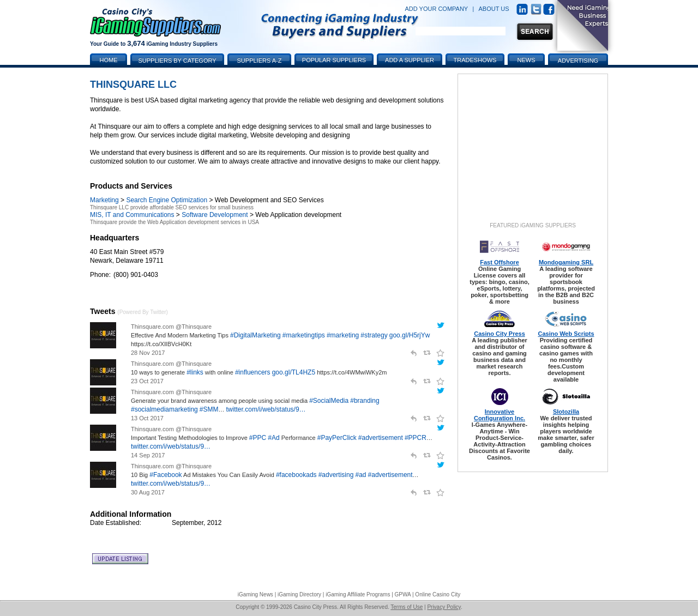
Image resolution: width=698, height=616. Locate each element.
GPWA (403, 594)
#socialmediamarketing (164, 409)
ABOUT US (494, 9)
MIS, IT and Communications (132, 215)
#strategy (374, 335)
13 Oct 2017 (147, 418)
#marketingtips (304, 335)
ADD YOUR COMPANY (436, 9)
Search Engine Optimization (167, 200)
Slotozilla (566, 412)
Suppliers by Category (177, 61)
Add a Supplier (410, 60)
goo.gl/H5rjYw (410, 335)
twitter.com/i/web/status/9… (266, 409)
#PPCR (416, 438)
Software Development (215, 215)
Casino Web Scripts (566, 334)
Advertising (578, 61)
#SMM (209, 409)
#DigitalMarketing (255, 335)
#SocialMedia (329, 401)
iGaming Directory (299, 594)
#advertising (336, 475)
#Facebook (166, 475)
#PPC (258, 438)
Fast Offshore (500, 262)
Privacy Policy (444, 607)
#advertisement (381, 438)
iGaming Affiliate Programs (358, 594)
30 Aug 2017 (148, 492)
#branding (365, 401)
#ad (360, 475)
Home (109, 60)
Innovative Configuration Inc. (500, 415)
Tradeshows (475, 60)
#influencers (253, 372)
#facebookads (296, 475)
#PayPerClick (337, 438)
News (526, 60)
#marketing (343, 335)
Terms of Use (407, 607)
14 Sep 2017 (148, 455)
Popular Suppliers (334, 60)
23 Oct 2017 (147, 381)
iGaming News (255, 594)
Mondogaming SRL (566, 262)
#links (195, 372)
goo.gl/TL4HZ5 (294, 372)
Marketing (104, 200)
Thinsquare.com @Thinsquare (171, 327)
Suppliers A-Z (260, 61)
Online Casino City (438, 594)
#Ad (273, 438)
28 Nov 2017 (148, 353)
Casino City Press (500, 334)
